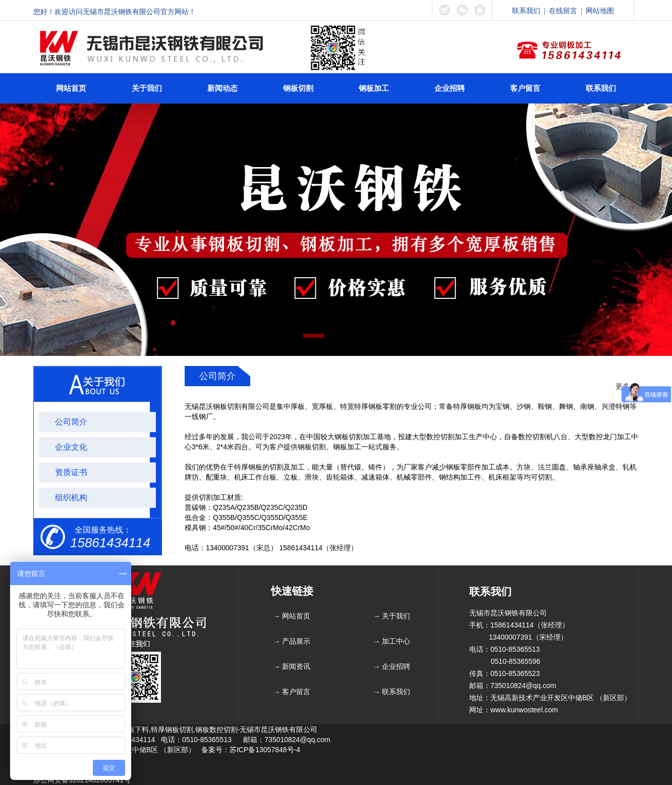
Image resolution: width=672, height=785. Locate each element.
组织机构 (71, 498)
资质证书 (71, 472)
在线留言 (563, 11)
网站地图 (600, 11)
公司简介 (71, 422)
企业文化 (71, 447)
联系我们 (526, 11)
